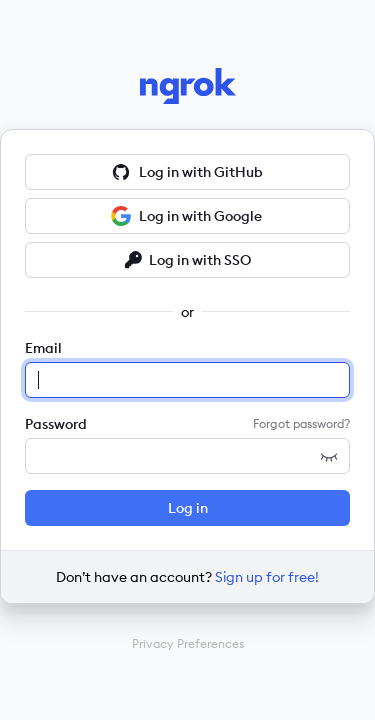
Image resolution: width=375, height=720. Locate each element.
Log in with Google (186, 216)
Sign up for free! (267, 577)
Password (56, 424)
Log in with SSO (187, 260)
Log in (188, 508)
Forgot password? (301, 423)
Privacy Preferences (188, 643)
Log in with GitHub (187, 172)
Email (43, 348)
